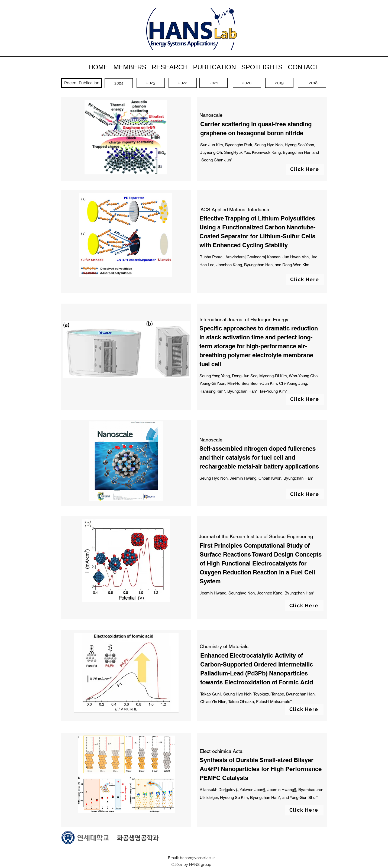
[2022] (183, 83)
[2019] (279, 83)
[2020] (247, 83)
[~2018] (312, 83)
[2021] (214, 83)
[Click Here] (305, 169)
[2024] (119, 83)
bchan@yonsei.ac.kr (197, 858)
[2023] (151, 83)
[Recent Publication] (82, 83)
